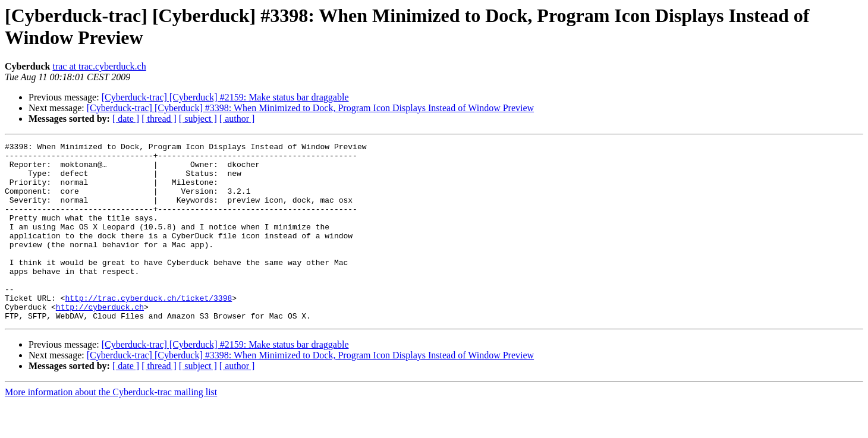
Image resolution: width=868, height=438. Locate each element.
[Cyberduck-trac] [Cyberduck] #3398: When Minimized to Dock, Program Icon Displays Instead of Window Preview (310, 108)
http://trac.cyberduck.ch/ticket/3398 (148, 330)
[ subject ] (198, 119)
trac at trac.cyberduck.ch (99, 66)
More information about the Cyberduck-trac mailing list (111, 428)
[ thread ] (159, 119)
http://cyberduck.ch (100, 341)
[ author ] (237, 119)
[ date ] (126, 119)
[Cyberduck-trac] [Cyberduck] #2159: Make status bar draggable (225, 97)
